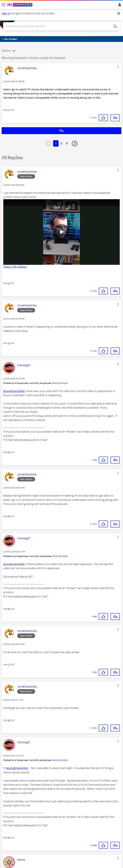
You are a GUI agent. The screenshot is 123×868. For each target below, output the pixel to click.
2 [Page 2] (61, 143)
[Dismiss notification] (119, 13)
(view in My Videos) (15, 267)
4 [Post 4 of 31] (9, 452)
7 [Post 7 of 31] (9, 665)
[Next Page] (75, 143)
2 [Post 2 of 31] (9, 283)
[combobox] (56, 26)
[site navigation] (4, 5)
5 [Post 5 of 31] (9, 516)
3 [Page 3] (67, 143)
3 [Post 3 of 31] (9, 343)
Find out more (60, 383)
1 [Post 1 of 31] (8, 110)
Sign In (119, 5)
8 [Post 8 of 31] (9, 720)
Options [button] (6, 51)
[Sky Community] (20, 5)
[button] (118, 67)
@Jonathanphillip (14, 391)
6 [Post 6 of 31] (9, 609)
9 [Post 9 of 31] (9, 838)
